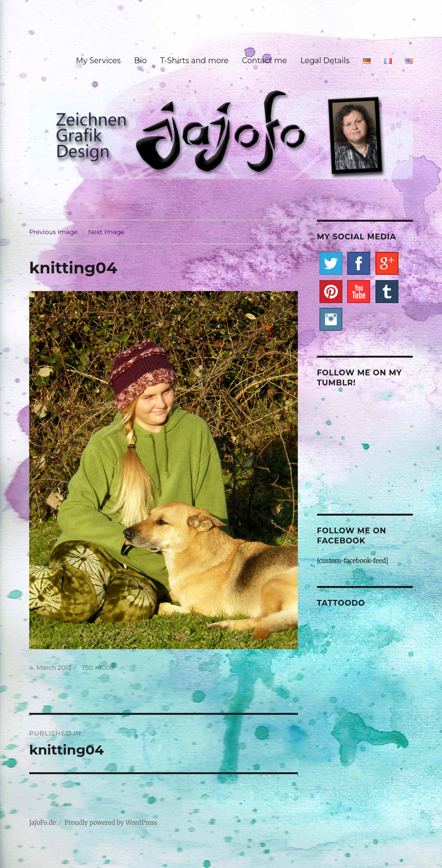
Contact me (264, 61)
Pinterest (331, 292)
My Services (98, 61)
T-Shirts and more (195, 61)
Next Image (106, 232)
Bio (140, 61)
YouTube (359, 292)
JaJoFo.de (42, 823)
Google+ (387, 263)
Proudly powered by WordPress (111, 823)
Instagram (331, 319)
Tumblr (387, 292)
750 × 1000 (98, 667)
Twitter (331, 263)
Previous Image (53, 232)
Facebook (359, 263)
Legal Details (325, 61)
